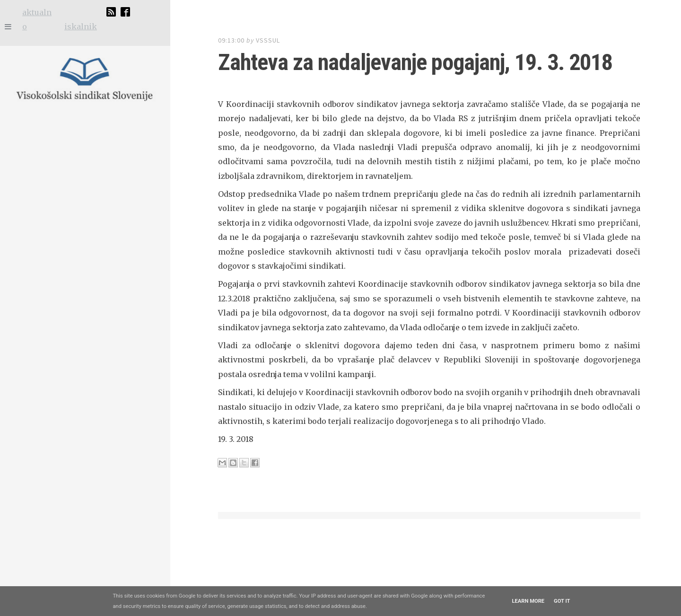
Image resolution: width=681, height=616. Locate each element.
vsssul (268, 40)
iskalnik (81, 26)
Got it (562, 601)
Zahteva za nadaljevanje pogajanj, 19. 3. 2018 (380, 62)
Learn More (528, 601)
